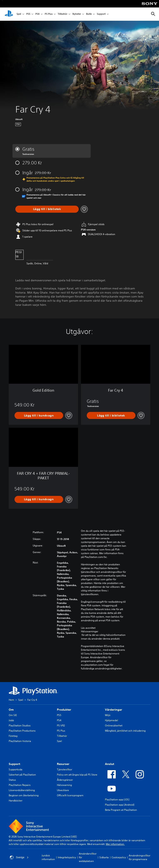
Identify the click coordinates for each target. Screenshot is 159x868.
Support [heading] (14, 764)
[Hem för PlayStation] (9, 14)
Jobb (11, 720)
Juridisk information (48, 857)
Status (12, 780)
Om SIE (13, 715)
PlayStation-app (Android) (120, 805)
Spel (19, 14)
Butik (89, 14)
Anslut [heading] (110, 764)
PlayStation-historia (20, 741)
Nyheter (77, 14)
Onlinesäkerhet (114, 725)
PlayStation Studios (20, 725)
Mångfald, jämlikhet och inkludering (125, 731)
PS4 (37, 14)
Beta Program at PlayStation (121, 810)
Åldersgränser (65, 780)
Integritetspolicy (67, 857)
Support (101, 14)
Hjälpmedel (111, 720)
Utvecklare (63, 790)
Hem (11, 700)
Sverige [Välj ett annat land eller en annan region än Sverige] (19, 857)
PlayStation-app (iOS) (117, 799)
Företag (13, 736)
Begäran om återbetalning (24, 795)
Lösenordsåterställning (22, 790)
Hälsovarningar (90, 631)
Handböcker (16, 801)
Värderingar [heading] (114, 710)
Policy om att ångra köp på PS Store (77, 775)
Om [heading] (11, 710)
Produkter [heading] (64, 710)
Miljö (108, 715)
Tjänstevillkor (64, 769)
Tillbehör (63, 14)
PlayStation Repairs (20, 785)
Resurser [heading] (63, 764)
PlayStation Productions (22, 731)
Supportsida (16, 769)
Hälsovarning (64, 785)
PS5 (28, 14)
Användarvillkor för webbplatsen (88, 857)
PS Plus (49, 14)
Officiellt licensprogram (70, 795)
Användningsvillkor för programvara (140, 857)
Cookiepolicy (119, 857)
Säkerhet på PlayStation (22, 775)
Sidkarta (104, 857)
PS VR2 (61, 725)
